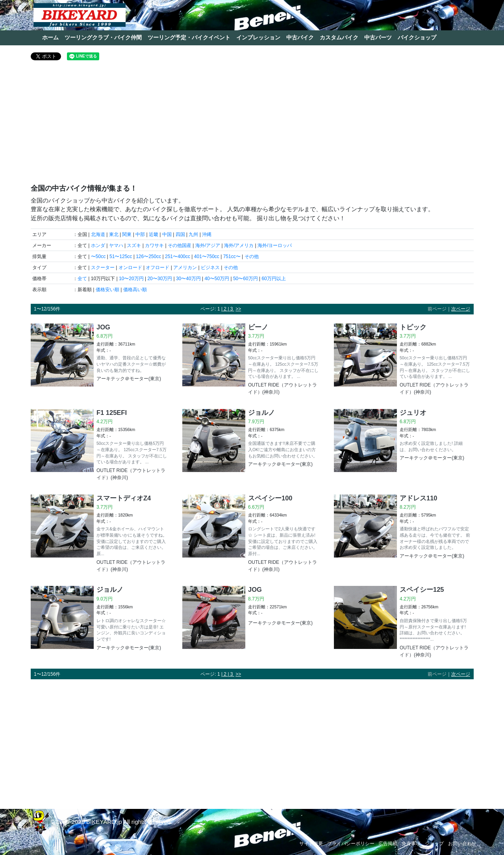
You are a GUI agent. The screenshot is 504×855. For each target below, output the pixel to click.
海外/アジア (208, 245)
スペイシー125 (422, 589)
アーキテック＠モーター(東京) (129, 379)
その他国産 (180, 245)
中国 (167, 234)
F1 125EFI (112, 413)
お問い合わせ (462, 844)
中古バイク (300, 37)
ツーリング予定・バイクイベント (189, 37)
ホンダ (98, 245)
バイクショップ (417, 37)
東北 (114, 234)
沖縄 (207, 234)
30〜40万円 (188, 279)
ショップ (434, 844)
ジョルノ (261, 413)
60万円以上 (273, 279)
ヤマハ (116, 245)
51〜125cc (121, 256)
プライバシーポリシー (351, 844)
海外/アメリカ (239, 245)
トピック (413, 327)
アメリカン (185, 268)
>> (238, 309)
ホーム (50, 37)
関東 (127, 234)
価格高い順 (135, 290)
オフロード (157, 268)
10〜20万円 (131, 279)
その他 (252, 256)
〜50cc (98, 256)
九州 (193, 234)
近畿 (154, 234)
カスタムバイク (339, 37)
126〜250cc (148, 256)
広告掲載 (388, 844)
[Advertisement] (252, 125)
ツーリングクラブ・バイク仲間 (103, 37)
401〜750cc (207, 256)
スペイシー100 (270, 498)
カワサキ (154, 245)
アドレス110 (419, 498)
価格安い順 (107, 290)
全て (82, 279)
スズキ (134, 245)
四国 (180, 234)
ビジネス (210, 268)
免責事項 (411, 844)
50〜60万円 (246, 279)
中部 (140, 234)
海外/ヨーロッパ (275, 245)
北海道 (98, 234)
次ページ (461, 309)
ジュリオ (413, 413)
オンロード (130, 268)
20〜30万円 (160, 279)
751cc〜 (232, 256)
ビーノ (258, 327)
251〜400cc (178, 256)
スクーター (103, 268)
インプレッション (258, 37)
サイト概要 (311, 844)
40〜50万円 (217, 279)
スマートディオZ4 (124, 498)
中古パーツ (378, 37)
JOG (103, 327)
